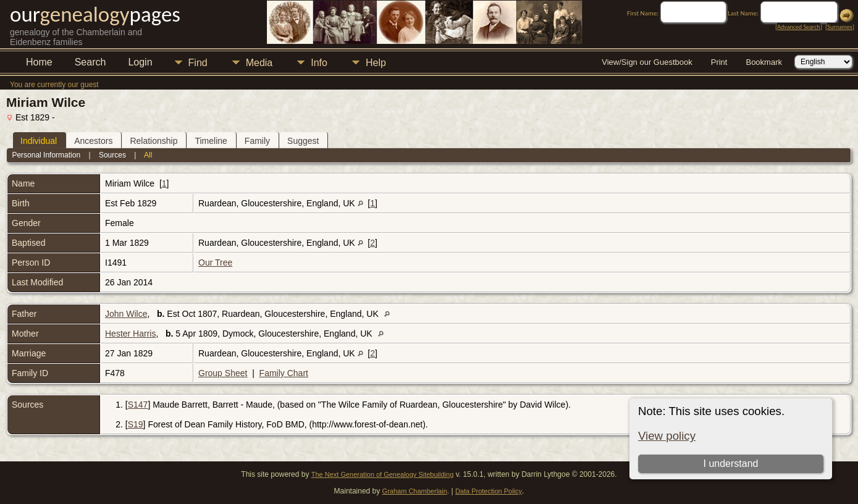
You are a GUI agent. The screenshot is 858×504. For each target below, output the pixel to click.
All (148, 155)
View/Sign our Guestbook (647, 62)
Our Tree (215, 262)
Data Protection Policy (489, 491)
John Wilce (126, 314)
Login (140, 62)
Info (319, 63)
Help (376, 63)
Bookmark (764, 62)
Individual (39, 141)
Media (259, 63)
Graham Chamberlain (415, 491)
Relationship (154, 141)
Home (39, 62)
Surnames (839, 27)
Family (257, 141)
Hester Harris (130, 334)
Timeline (211, 141)
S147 (138, 405)
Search (90, 62)
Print (719, 62)
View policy (667, 436)
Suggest (303, 141)
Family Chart (284, 373)
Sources (112, 155)
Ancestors (93, 141)
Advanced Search (798, 27)
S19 (136, 424)
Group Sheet (223, 373)
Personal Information (46, 155)
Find (198, 63)
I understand (731, 464)
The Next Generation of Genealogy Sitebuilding (383, 474)
